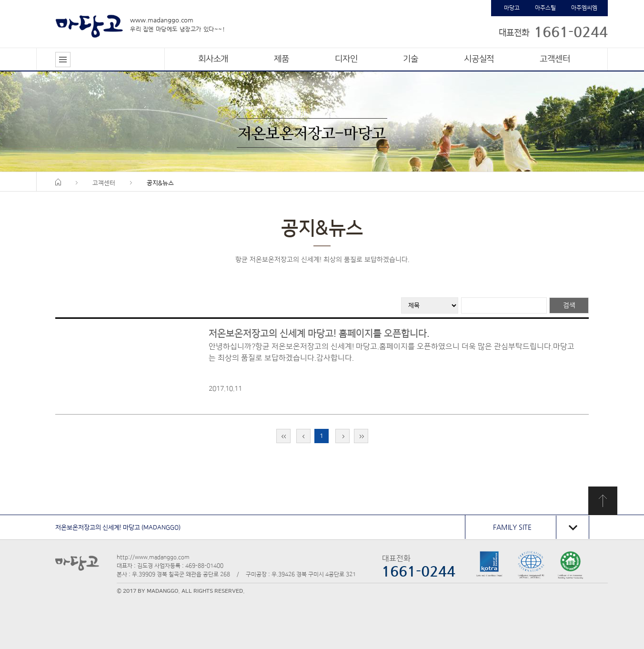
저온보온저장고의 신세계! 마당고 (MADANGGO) (118, 527)
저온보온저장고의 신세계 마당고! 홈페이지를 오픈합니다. (319, 334)
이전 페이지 (303, 436)
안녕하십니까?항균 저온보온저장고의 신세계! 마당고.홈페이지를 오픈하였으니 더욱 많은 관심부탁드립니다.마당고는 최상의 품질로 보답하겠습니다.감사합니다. (392, 352)
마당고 (512, 8)
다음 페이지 (342, 436)
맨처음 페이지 (283, 436)
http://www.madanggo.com (153, 557)
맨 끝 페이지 (361, 436)
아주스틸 (545, 8)
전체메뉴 (63, 60)
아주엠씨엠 (584, 8)
